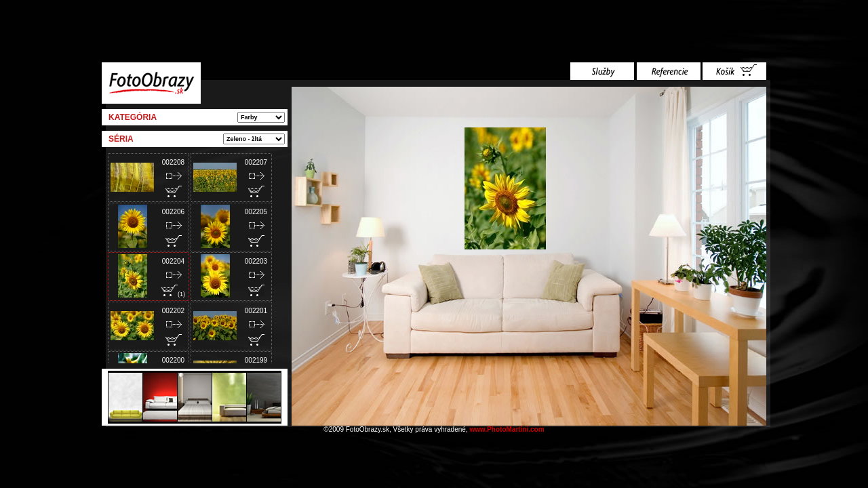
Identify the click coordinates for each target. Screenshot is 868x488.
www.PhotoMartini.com (507, 429)
